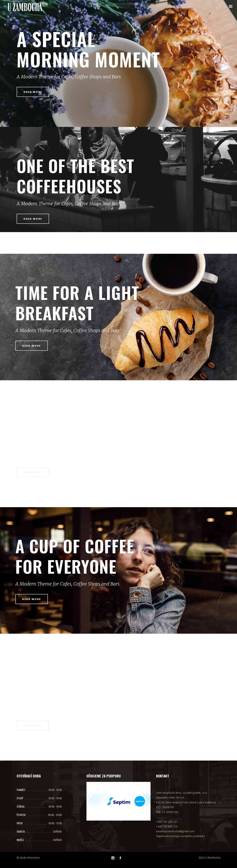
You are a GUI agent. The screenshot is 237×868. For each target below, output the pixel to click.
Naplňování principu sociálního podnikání (180, 836)
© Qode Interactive (28, 858)
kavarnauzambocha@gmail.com (175, 831)
